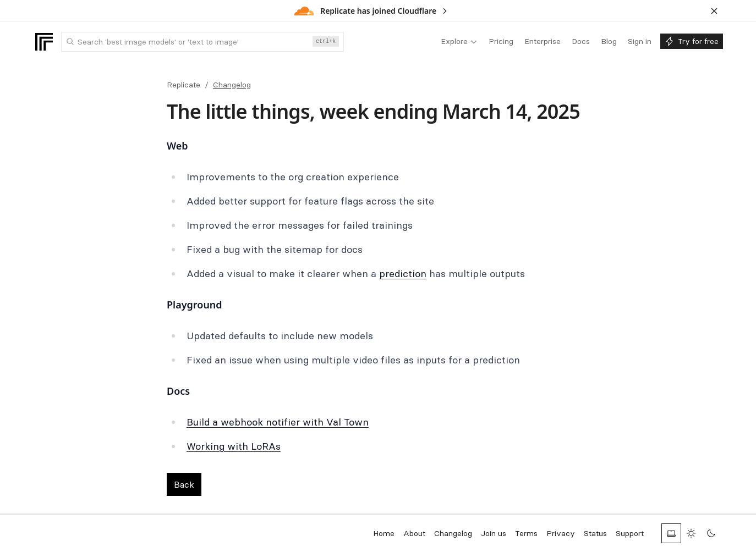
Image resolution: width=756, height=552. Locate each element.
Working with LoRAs (234, 446)
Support (630, 533)
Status (595, 533)
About (414, 533)
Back (184, 484)
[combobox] (202, 42)
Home (384, 533)
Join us (494, 533)
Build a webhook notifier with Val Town (278, 422)
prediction (403, 274)
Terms (526, 533)
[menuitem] (459, 42)
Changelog (232, 85)
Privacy (561, 533)
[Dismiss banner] (714, 11)
